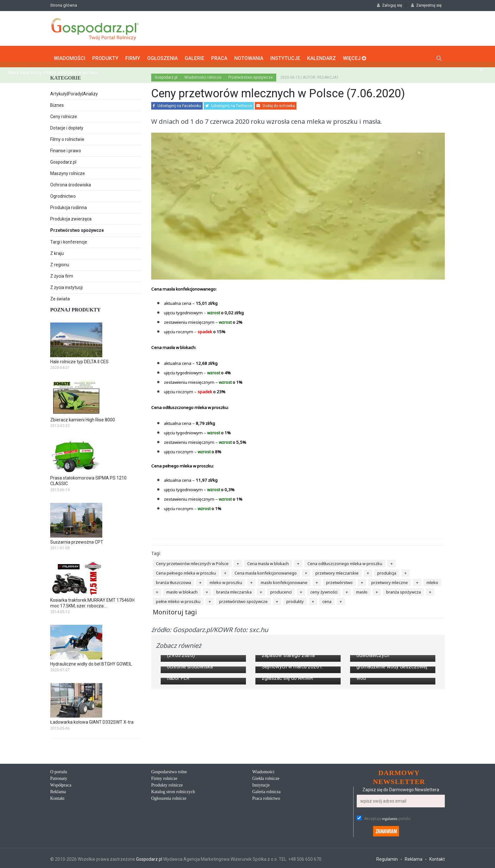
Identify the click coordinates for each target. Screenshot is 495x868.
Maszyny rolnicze (68, 171)
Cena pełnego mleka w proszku (186, 571)
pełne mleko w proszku (178, 599)
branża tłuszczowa (173, 580)
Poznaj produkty (75, 307)
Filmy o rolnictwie (67, 137)
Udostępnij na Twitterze (229, 104)
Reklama (58, 865)
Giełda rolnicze (266, 851)
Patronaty (59, 851)
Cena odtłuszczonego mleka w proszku (345, 561)
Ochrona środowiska (71, 183)
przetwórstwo (339, 580)
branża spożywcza (403, 590)
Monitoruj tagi (175, 610)
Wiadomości (69, 55)
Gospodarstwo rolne (169, 845)
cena (327, 599)
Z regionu (60, 262)
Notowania (249, 55)
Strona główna (64, 5)
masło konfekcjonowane (284, 580)
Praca (219, 55)
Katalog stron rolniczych (173, 865)
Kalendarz (322, 55)
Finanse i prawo (66, 148)
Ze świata (60, 297)
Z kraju (57, 251)
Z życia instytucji (66, 285)
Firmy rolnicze (164, 851)
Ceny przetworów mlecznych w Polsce (192, 561)
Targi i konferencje (69, 240)
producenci (281, 590)
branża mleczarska (234, 590)
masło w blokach (182, 590)
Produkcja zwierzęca (71, 217)
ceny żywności (324, 590)
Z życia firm (62, 274)
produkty (295, 599)
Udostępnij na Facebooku (177, 104)
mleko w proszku (226, 580)
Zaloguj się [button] (390, 5)
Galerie (194, 55)
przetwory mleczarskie (337, 571)
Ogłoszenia (162, 55)
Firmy (133, 55)
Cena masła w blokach (268, 561)
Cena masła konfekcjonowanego (266, 571)
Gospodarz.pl (63, 160)
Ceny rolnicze (64, 114)
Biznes (57, 103)
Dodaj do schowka (276, 104)
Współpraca (61, 858)
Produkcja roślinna (69, 205)
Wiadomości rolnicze (203, 75)
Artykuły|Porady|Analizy (74, 92)
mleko (432, 580)
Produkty (105, 55)
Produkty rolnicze (167, 858)
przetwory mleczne (390, 580)
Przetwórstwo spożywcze (96, 229)
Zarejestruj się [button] (426, 5)
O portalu (59, 845)
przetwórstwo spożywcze (243, 599)
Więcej (355, 55)
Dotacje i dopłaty (67, 126)
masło (362, 590)
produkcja (387, 571)
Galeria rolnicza (266, 865)
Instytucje (285, 55)
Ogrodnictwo (63, 194)
